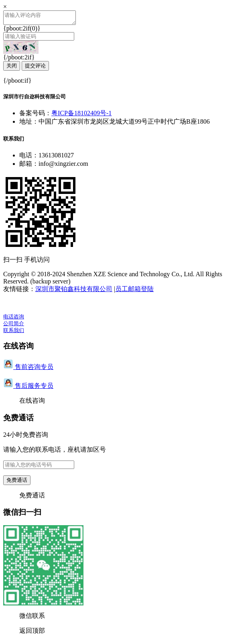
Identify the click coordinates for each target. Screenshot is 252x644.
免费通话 (17, 482)
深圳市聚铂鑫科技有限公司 (74, 291)
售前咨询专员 (28, 369)
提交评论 (35, 68)
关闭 (12, 68)
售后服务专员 (28, 388)
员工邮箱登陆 (134, 291)
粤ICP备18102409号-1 (81, 115)
